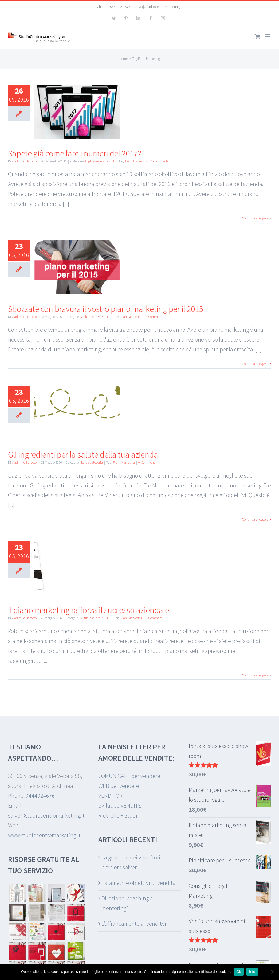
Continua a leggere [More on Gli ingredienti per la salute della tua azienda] (255, 519)
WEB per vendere (119, 786)
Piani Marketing (136, 161)
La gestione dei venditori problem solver (131, 862)
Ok (239, 972)
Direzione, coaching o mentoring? (127, 903)
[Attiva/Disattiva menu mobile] (268, 36)
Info (252, 972)
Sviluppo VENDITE (120, 805)
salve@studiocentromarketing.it (158, 7)
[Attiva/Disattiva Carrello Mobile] (257, 36)
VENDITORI (111, 796)
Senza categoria (92, 462)
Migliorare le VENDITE (100, 161)
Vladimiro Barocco (24, 161)
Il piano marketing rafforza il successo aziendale (89, 610)
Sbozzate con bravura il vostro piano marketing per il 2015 (105, 309)
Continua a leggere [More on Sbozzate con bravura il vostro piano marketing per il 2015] (255, 364)
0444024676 (40, 796)
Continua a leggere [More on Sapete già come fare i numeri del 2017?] (255, 218)
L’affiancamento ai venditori (135, 924)
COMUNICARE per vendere (129, 776)
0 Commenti (159, 161)
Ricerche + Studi (118, 815)
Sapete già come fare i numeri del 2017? (75, 153)
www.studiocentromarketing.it (44, 835)
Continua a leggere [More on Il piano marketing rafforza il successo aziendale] (255, 675)
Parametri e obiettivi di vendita (139, 883)
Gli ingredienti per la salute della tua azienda (83, 455)
